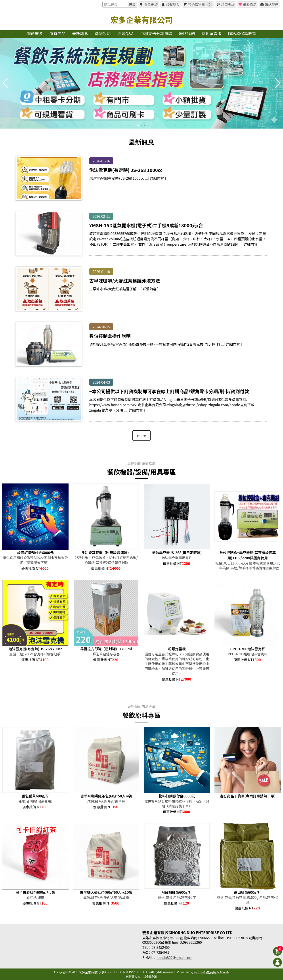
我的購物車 (200, 4)
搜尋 (132, 5)
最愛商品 (250, 4)
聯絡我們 (272, 4)
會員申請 (151, 4)
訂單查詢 (228, 4)
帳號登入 (173, 4)
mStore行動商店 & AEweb (211, 972)
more (141, 435)
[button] (138, 125)
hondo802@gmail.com (174, 957)
